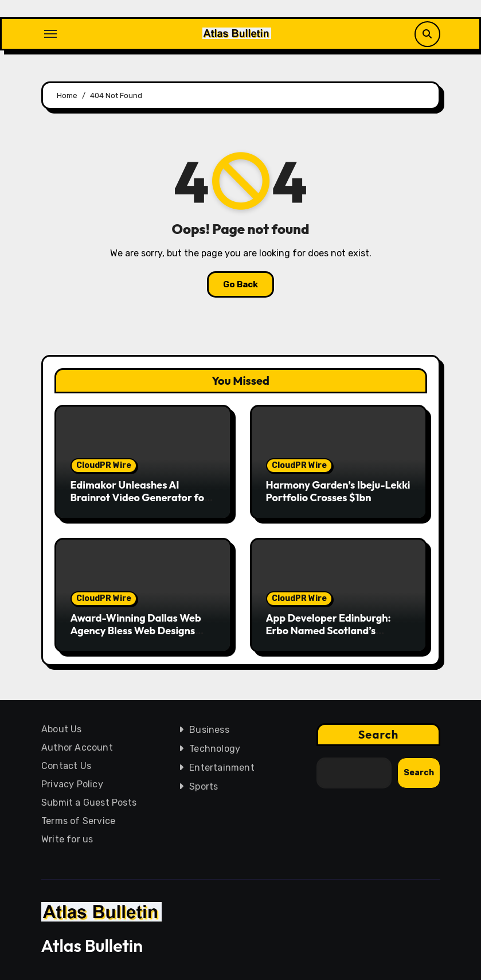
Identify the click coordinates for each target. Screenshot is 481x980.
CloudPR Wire (104, 465)
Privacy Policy (72, 784)
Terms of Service (78, 821)
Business (209, 730)
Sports (204, 786)
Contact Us (66, 766)
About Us (62, 729)
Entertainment (222, 768)
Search (378, 734)
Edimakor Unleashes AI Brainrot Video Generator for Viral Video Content (140, 497)
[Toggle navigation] (50, 34)
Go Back (240, 284)
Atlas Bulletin (92, 946)
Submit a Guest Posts (89, 803)
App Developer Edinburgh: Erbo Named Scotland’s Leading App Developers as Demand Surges (330, 637)
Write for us (67, 839)
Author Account (77, 747)
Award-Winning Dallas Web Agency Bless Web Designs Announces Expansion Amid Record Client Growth (136, 637)
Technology (215, 749)
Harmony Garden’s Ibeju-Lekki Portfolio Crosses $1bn (338, 491)
